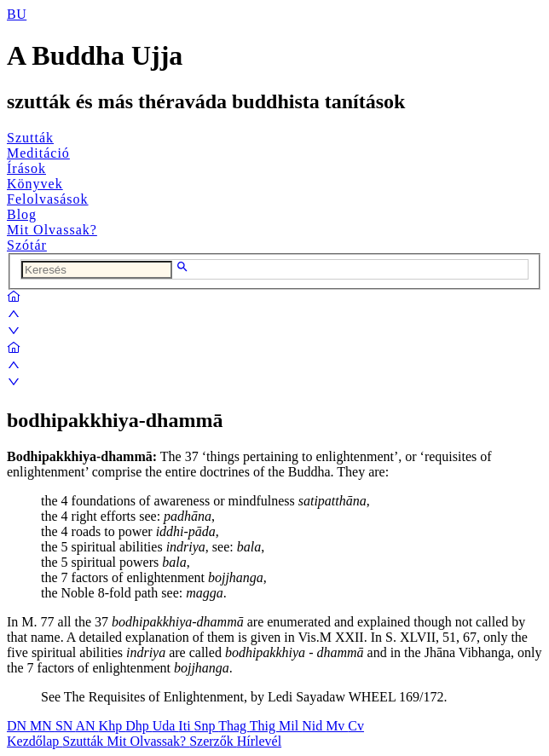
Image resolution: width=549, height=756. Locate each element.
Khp (113, 726)
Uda (166, 726)
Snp (207, 726)
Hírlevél (259, 741)
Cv (356, 726)
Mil (290, 726)
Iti (186, 726)
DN (18, 726)
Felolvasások (48, 199)
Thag (234, 726)
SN (66, 726)
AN (87, 726)
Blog (22, 214)
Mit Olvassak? (52, 230)
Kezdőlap (35, 741)
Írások (26, 168)
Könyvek (35, 184)
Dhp (139, 726)
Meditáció (38, 153)
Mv (337, 726)
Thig (264, 726)
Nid (314, 726)
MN (43, 726)
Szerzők (213, 741)
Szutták (30, 138)
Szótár (27, 245)
